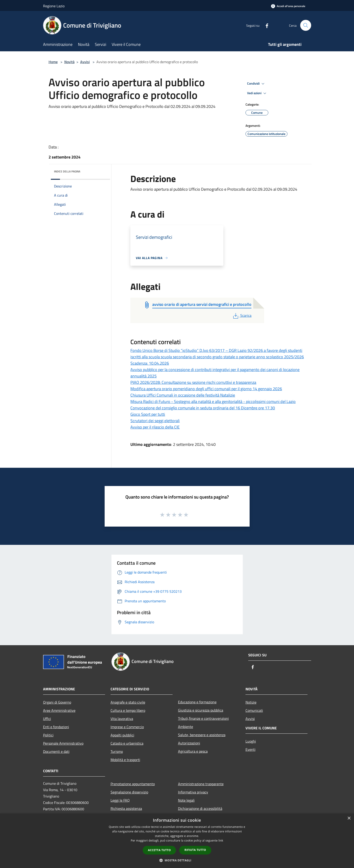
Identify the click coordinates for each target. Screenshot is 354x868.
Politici (48, 735)
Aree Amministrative (59, 710)
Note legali (186, 800)
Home (53, 62)
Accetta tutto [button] (159, 850)
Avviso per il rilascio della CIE (155, 427)
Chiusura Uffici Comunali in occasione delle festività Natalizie (183, 395)
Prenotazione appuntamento (133, 784)
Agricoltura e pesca (193, 751)
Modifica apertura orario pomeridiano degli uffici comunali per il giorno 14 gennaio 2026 (206, 389)
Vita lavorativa (122, 719)
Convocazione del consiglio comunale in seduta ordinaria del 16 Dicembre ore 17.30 (203, 408)
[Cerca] (306, 25)
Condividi (256, 84)
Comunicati (254, 710)
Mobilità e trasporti (125, 760)
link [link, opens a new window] (221, 841)
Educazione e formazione (197, 702)
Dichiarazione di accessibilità (200, 808)
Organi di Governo (57, 702)
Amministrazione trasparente (201, 784)
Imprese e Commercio (127, 727)
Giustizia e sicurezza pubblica (201, 710)
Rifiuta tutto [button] (195, 850)
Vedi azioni (257, 93)
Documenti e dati (56, 751)
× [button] (349, 818)
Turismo (117, 751)
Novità (69, 62)
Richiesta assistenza (126, 808)
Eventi (251, 749)
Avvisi (85, 62)
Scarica (242, 315)
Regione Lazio (54, 6)
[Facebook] (265, 25)
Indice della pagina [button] (67, 171)
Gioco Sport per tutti (148, 414)
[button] (177, 860)
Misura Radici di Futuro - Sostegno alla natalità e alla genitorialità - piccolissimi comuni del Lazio (213, 402)
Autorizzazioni (189, 743)
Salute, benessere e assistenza (202, 735)
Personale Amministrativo (63, 743)
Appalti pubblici (122, 735)
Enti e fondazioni (56, 727)
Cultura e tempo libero (128, 710)
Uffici (47, 719)
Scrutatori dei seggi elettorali (155, 421)
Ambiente (186, 727)
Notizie (251, 702)
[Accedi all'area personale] (288, 6)
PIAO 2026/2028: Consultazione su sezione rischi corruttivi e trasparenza (193, 382)
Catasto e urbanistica (127, 743)
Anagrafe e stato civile (128, 702)
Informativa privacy (193, 792)
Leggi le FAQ (120, 800)
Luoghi (251, 741)
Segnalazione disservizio (129, 792)
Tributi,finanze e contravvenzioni (203, 718)
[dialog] (177, 841)
